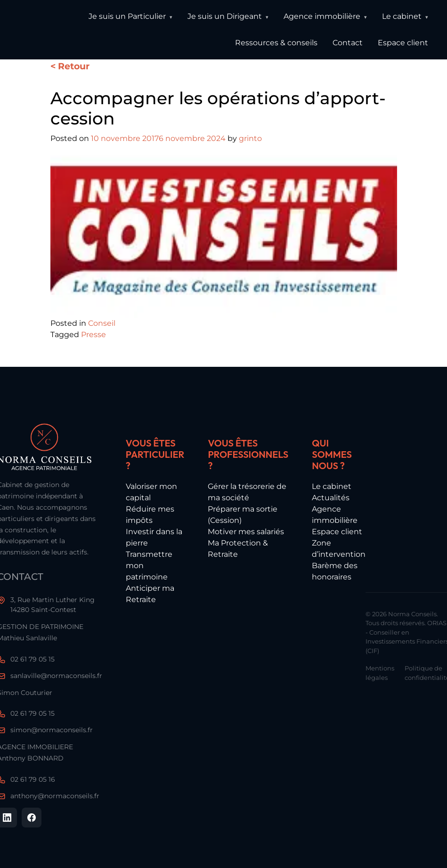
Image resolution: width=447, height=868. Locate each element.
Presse (93, 335)
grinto (250, 138)
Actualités (331, 498)
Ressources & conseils (276, 43)
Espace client (403, 43)
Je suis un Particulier (127, 16)
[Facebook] (32, 818)
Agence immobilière (322, 16)
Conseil (102, 323)
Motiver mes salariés (246, 532)
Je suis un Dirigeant (225, 16)
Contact (348, 43)
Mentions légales (380, 673)
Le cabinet (402, 16)
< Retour (70, 66)
